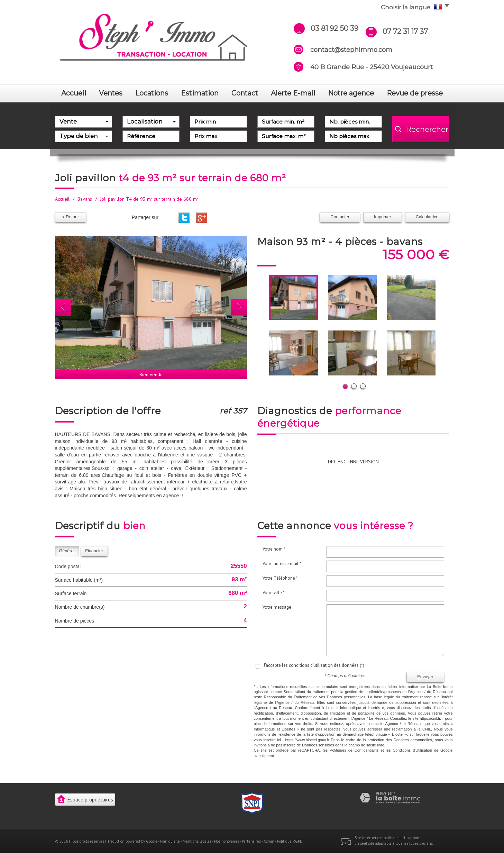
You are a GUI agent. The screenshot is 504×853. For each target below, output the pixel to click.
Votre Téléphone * (280, 578)
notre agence (351, 93)
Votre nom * (274, 549)
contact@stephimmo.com (351, 50)
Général (67, 551)
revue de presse (415, 93)
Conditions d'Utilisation (412, 750)
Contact (245, 93)
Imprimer (383, 217)
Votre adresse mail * (282, 564)
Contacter (340, 217)
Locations (152, 93)
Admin (269, 841)
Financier (94, 551)
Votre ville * (274, 593)
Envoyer (425, 677)
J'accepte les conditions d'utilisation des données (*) (314, 665)
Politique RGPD (290, 841)
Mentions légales (197, 841)
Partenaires (251, 841)
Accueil (74, 93)
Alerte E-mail (293, 93)
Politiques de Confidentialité (354, 750)
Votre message (277, 607)
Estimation (200, 93)
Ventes (111, 93)
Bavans (85, 199)
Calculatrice (427, 217)
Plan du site (170, 841)
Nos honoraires (227, 841)
